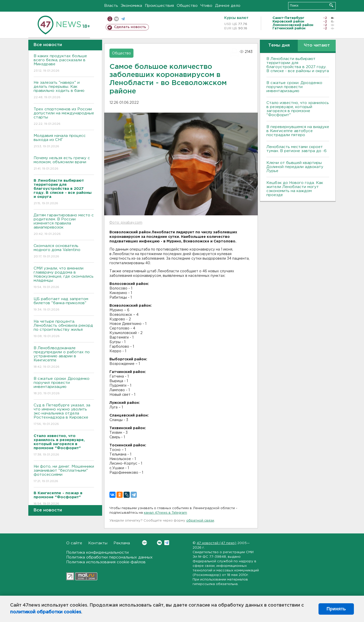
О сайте (74, 543)
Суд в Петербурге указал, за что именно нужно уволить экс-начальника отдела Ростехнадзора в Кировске (64, 415)
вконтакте (116, 19)
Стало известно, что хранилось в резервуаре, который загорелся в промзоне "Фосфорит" (298, 109)
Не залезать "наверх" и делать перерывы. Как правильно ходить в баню (64, 90)
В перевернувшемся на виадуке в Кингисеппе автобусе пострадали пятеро (298, 131)
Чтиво (206, 6)
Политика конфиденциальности (97, 553)
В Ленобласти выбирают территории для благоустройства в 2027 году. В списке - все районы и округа (298, 65)
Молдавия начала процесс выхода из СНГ (64, 141)
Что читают (317, 45)
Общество (187, 6)
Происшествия (159, 6)
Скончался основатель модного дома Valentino (64, 251)
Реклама (122, 543)
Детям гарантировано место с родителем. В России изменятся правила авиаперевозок (64, 225)
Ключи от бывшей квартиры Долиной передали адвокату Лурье (295, 167)
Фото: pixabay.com (126, 223)
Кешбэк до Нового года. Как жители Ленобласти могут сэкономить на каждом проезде (295, 189)
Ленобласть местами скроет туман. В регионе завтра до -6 (297, 149)
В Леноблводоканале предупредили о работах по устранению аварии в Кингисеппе (64, 358)
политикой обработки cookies (46, 612)
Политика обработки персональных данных (109, 557)
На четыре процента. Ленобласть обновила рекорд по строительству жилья (64, 329)
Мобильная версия (110, 19)
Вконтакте (144, 543)
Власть (111, 6)
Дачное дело (228, 6)
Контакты (98, 543)
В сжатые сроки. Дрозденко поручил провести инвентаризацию (64, 386)
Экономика (131, 6)
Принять (336, 609)
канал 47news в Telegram (165, 513)
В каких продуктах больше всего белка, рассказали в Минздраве (64, 64)
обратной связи (200, 521)
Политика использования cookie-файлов (106, 562)
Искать (331, 5)
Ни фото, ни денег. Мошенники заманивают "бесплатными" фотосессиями (64, 474)
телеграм (123, 19)
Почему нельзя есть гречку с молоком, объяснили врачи (64, 164)
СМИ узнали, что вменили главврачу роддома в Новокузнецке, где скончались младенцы (64, 278)
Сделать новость (130, 27)
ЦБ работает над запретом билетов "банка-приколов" (64, 305)
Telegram (167, 543)
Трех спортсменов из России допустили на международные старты (64, 117)
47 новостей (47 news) (217, 543)
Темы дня (279, 45)
